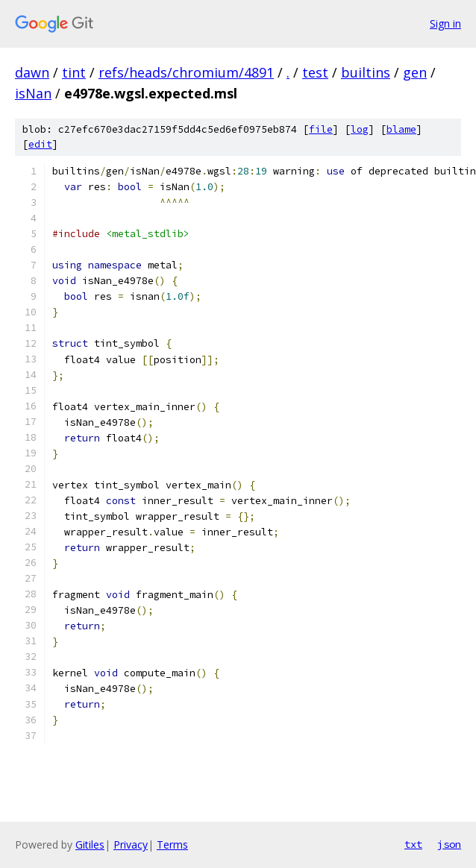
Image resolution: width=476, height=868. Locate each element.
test (315, 72)
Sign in (445, 23)
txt (413, 844)
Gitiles (90, 845)
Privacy (131, 845)
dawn (32, 72)
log (360, 129)
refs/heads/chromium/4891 (186, 72)
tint (74, 72)
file (321, 129)
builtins (366, 72)
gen (415, 72)
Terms (172, 845)
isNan (33, 93)
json (449, 844)
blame (401, 129)
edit (40, 144)
